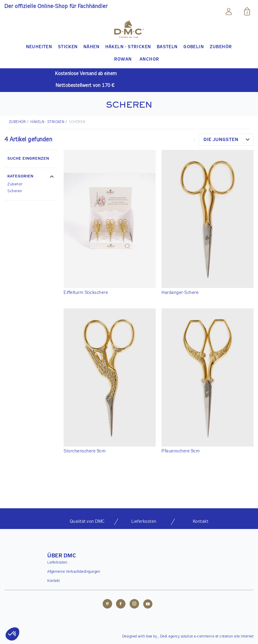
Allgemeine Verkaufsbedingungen (74, 572)
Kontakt (54, 581)
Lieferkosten (57, 563)
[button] (31, 177)
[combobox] (226, 140)
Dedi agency (170, 637)
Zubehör (15, 184)
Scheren (15, 191)
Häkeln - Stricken (47, 122)
